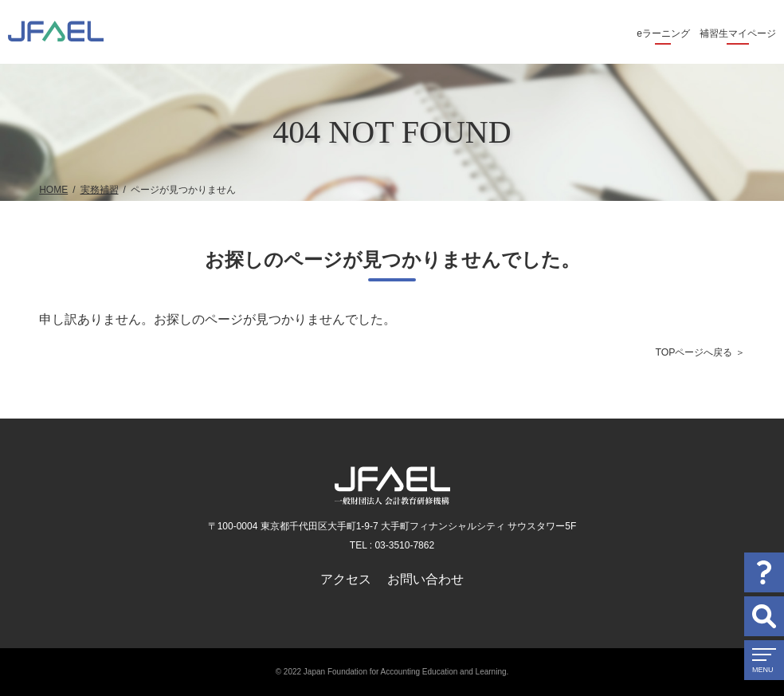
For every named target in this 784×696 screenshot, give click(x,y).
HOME (53, 190)
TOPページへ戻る (694, 352)
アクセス (346, 579)
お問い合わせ (425, 579)
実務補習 (100, 190)
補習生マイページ (738, 33)
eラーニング (663, 33)
